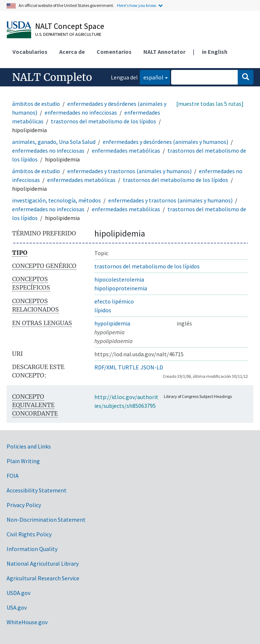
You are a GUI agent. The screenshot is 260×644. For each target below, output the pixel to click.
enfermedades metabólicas (126, 150)
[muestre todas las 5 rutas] (210, 104)
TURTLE (129, 367)
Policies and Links (29, 446)
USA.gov (17, 607)
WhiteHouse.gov (27, 622)
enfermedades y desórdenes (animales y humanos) (165, 142)
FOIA (13, 476)
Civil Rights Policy (29, 534)
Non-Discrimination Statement (46, 520)
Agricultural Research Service (43, 578)
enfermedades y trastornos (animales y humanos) (130, 171)
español (152, 77)
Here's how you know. (137, 5)
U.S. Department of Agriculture (68, 34)
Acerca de (72, 52)
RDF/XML (105, 367)
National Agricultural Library (43, 563)
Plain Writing (23, 461)
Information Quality (32, 549)
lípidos (103, 310)
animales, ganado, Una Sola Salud (54, 142)
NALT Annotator (164, 52)
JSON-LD (152, 367)
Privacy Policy (24, 505)
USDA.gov (18, 593)
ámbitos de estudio (36, 104)
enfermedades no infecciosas (81, 112)
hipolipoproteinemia (121, 288)
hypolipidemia (112, 323)
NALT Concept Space (70, 26)
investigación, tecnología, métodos (56, 200)
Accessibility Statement (37, 490)
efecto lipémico (114, 301)
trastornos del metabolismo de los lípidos (103, 121)
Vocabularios (30, 52)
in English (215, 52)
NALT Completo (52, 77)
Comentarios (114, 52)
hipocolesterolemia (119, 279)
